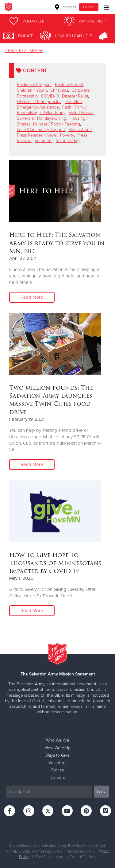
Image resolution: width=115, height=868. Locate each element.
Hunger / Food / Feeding (57, 124)
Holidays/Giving (52, 118)
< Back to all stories (24, 50)
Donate (89, 7)
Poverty (67, 135)
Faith (67, 107)
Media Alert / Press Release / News (54, 132)
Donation (73, 102)
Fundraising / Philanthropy (41, 113)
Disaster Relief (75, 96)
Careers (58, 777)
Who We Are (58, 740)
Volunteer (57, 763)
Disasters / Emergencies (39, 102)
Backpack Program (34, 85)
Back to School (69, 85)
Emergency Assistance (38, 107)
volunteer (44, 141)
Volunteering (68, 141)
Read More (32, 297)
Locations (65, 7)
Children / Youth (32, 90)
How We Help (58, 748)
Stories (57, 770)
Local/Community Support (41, 130)
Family (81, 107)
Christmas (59, 90)
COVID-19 (50, 96)
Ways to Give (57, 755)
